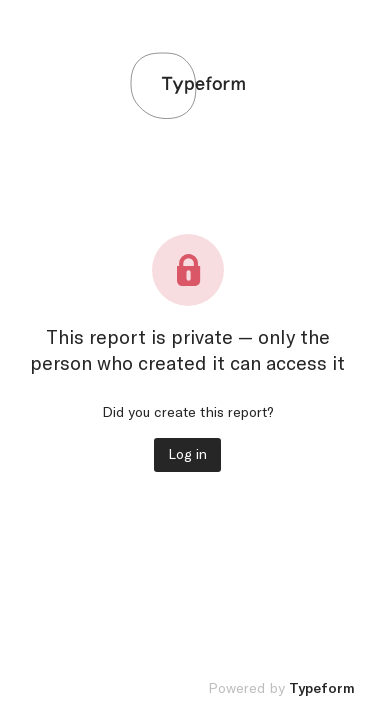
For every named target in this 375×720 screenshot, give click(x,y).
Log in (187, 455)
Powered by (281, 689)
